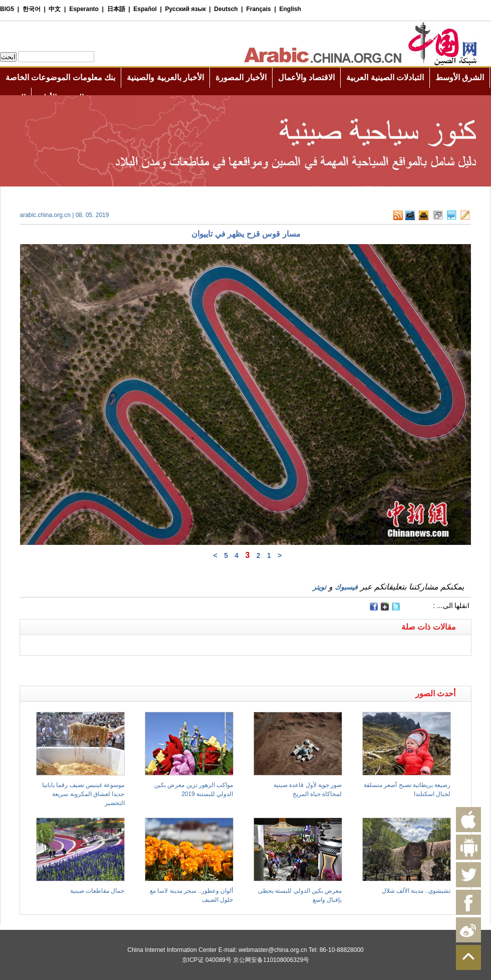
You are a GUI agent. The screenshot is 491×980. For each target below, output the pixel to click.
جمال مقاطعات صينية (97, 891)
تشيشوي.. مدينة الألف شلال (416, 891)
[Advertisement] (133, 668)
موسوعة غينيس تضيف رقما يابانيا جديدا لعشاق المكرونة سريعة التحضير (83, 794)
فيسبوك (346, 587)
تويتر (319, 587)
